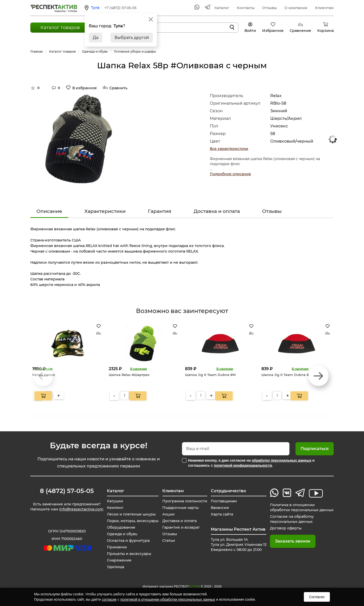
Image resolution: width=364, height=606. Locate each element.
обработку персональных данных (282, 460)
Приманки (117, 547)
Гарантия (160, 211)
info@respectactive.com (81, 509)
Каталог (222, 8)
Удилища (116, 567)
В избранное (85, 88)
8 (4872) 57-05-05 (67, 491)
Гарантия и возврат (181, 527)
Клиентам (324, 8)
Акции (168, 514)
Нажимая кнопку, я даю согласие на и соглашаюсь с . (251, 463)
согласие (109, 599)
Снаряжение (119, 560)
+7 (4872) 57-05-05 (120, 8)
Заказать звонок (293, 541)
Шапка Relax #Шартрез (129, 375)
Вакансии (220, 508)
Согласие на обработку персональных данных (292, 519)
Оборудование (121, 527)
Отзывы (269, 8)
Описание (49, 211)
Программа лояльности (185, 501)
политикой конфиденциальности (243, 465)
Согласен (317, 597)
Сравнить (118, 88)
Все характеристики (229, 149)
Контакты (246, 8)
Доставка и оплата (217, 211)
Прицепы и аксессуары (129, 554)
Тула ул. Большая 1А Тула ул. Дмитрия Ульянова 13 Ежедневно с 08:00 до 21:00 (239, 545)
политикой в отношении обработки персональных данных (168, 599)
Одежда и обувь (122, 534)
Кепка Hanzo (44, 375)
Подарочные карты (180, 508)
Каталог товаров (60, 28)
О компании (296, 8)
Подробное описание (230, 174)
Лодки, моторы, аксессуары (133, 521)
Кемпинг (115, 508)
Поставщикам (224, 501)
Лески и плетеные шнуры (131, 514)
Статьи (169, 541)
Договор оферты (286, 528)
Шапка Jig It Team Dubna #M (210, 375)
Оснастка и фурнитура (128, 541)
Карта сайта (222, 514)
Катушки (115, 501)
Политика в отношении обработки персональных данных (302, 507)
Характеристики (105, 211)
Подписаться (315, 449)
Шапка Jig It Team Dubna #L (286, 375)
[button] (318, 376)
